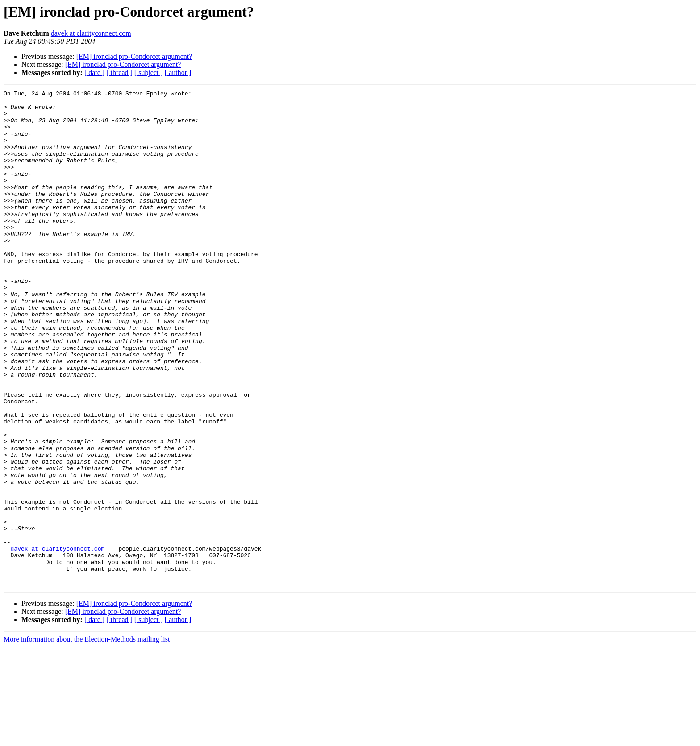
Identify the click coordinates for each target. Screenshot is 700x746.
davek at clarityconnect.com (91, 33)
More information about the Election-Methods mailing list (87, 738)
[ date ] (94, 73)
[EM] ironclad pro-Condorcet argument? (134, 56)
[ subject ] (149, 73)
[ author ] (178, 73)
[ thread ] (119, 73)
